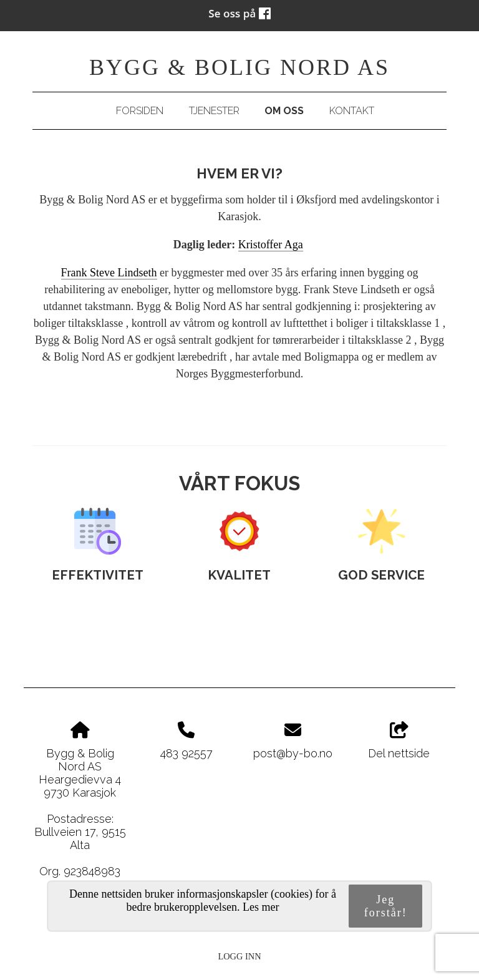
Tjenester (214, 111)
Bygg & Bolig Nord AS (239, 67)
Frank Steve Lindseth (109, 273)
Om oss (284, 111)
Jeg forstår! (386, 906)
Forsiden (140, 111)
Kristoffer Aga (271, 245)
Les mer (261, 907)
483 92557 (186, 753)
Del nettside (399, 741)
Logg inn (239, 956)
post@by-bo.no (293, 753)
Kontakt (352, 111)
